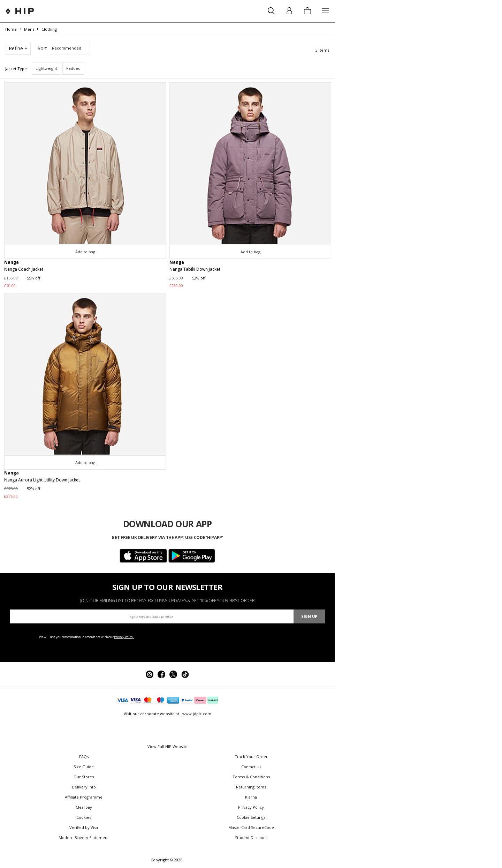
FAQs (84, 757)
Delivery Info (84, 787)
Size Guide (84, 767)
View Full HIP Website (168, 746)
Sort (42, 48)
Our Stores (84, 777)
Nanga (12, 262)
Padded (73, 68)
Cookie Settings (251, 817)
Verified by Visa (84, 827)
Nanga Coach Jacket (24, 269)
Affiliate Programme (84, 797)
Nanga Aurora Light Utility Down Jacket (42, 480)
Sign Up (309, 616)
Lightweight (46, 68)
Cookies (84, 817)
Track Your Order (251, 757)
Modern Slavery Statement (84, 837)
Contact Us (251, 767)
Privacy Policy (251, 807)
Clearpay (84, 807)
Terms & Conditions (251, 777)
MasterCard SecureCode (251, 827)
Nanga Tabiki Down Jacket (195, 269)
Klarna (251, 797)
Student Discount (251, 837)
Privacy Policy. (124, 637)
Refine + (18, 48)
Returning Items (251, 787)
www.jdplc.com (196, 714)
